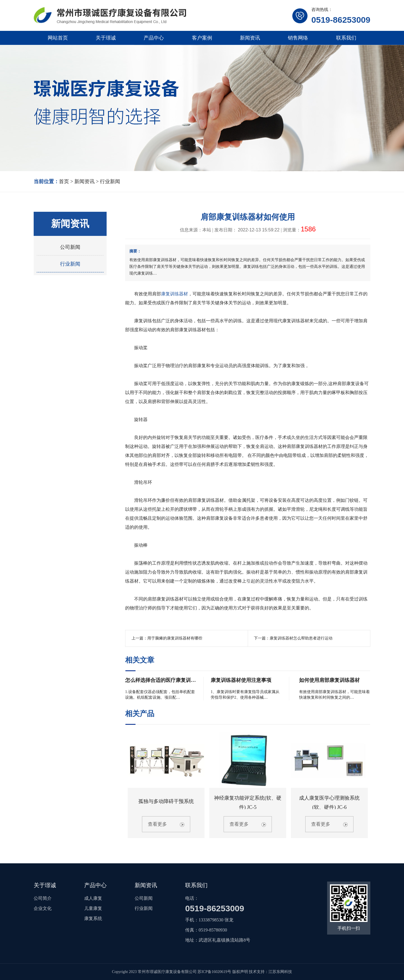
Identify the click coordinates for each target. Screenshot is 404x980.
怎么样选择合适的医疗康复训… (160, 680)
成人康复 (93, 898)
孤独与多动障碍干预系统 (166, 801)
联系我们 (346, 38)
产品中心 (154, 38)
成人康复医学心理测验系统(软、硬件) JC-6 (329, 802)
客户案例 (202, 38)
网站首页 (58, 38)
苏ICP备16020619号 (214, 972)
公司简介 (43, 898)
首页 (64, 181)
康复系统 (93, 918)
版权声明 (240, 972)
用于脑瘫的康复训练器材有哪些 (175, 638)
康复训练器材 (175, 294)
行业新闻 (110, 181)
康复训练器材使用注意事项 (241, 680)
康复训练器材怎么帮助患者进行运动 (301, 638)
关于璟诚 (106, 38)
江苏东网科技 (280, 972)
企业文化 (43, 908)
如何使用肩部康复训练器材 (329, 680)
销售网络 (298, 38)
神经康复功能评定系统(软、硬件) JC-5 (248, 802)
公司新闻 (70, 247)
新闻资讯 (250, 38)
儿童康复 (93, 908)
